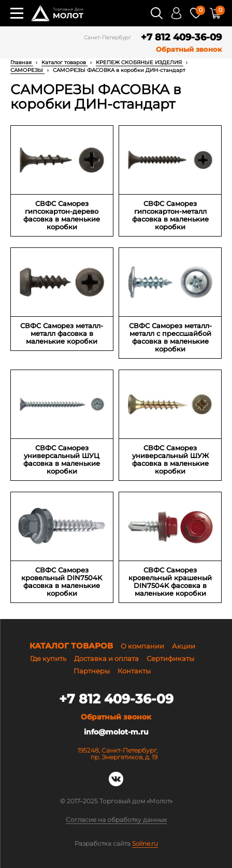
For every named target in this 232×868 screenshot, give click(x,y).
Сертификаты (170, 658)
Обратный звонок (189, 49)
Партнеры (92, 671)
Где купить (48, 658)
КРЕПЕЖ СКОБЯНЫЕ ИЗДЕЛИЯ (140, 62)
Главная (22, 62)
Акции (184, 646)
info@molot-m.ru (116, 732)
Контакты (134, 671)
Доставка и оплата (106, 658)
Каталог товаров (64, 62)
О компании (142, 646)
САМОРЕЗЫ (27, 70)
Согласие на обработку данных (116, 820)
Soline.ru (145, 844)
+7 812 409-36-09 (181, 38)
